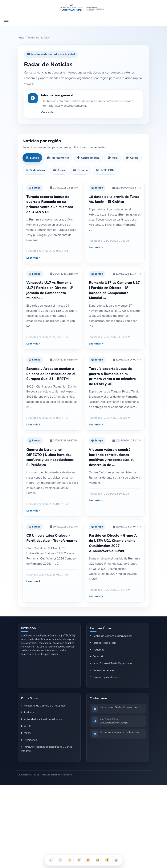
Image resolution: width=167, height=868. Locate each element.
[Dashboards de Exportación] (98, 860)
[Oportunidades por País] (107, 860)
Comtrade (97, 657)
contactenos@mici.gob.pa (114, 723)
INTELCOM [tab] (105, 170)
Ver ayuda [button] (47, 112)
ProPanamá (29, 713)
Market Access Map (103, 643)
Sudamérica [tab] (35, 170)
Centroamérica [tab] (88, 158)
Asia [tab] (113, 158)
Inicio (21, 38)
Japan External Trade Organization (111, 663)
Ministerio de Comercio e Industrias (43, 706)
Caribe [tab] (132, 158)
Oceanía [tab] (80, 170)
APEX (26, 726)
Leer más (33, 258)
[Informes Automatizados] (70, 860)
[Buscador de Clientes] (79, 860)
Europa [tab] (32, 158)
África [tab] (59, 170)
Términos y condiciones (105, 677)
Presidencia (29, 740)
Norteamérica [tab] (58, 158)
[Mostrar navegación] (6, 20)
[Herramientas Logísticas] (116, 860)
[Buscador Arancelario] (51, 860)
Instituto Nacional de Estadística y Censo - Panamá (47, 749)
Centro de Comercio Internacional (111, 636)
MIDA (26, 733)
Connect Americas (102, 670)
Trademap (97, 650)
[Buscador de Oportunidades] (60, 860)
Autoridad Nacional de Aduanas (41, 719)
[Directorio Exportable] (88, 860)
